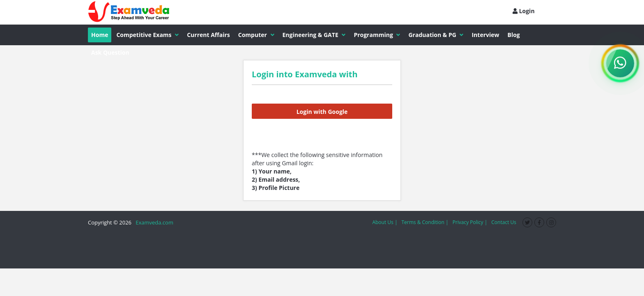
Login (524, 11)
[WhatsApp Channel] (620, 63)
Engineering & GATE (314, 35)
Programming (377, 35)
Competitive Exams (147, 35)
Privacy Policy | (470, 222)
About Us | (385, 222)
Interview (485, 35)
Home (100, 35)
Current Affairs (208, 35)
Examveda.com (153, 222)
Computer (256, 35)
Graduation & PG (436, 35)
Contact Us (504, 222)
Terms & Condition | (425, 222)
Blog (514, 35)
